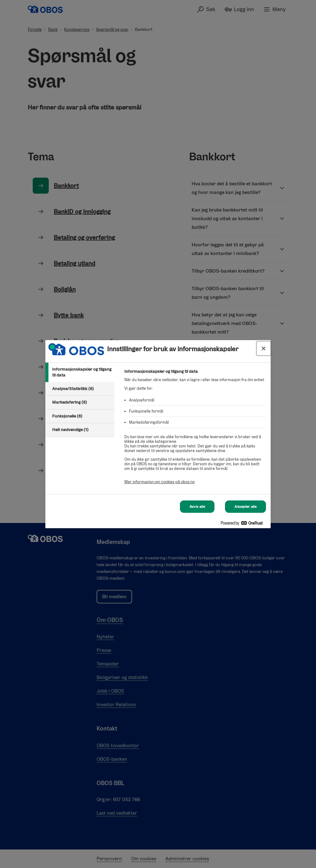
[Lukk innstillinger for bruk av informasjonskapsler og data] (264, 348)
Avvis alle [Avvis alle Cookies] (197, 507)
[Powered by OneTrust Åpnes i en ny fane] (244, 524)
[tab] (80, 372)
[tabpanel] (195, 430)
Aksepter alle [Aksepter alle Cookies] (245, 507)
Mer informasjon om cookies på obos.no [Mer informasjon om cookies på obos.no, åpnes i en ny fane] (160, 482)
